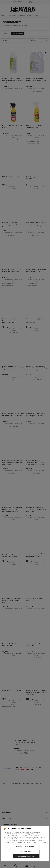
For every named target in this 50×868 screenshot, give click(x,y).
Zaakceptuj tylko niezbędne (26, 846)
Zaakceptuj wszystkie (26, 856)
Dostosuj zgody (26, 852)
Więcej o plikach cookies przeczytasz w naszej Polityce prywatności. (25, 841)
